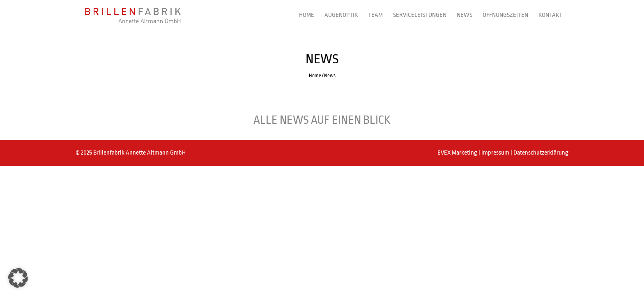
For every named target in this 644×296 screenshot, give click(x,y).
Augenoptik (341, 15)
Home (307, 15)
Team (375, 15)
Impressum (496, 153)
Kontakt (550, 15)
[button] (18, 278)
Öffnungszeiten (505, 15)
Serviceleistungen (420, 15)
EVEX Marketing (458, 153)
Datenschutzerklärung (541, 153)
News (465, 15)
